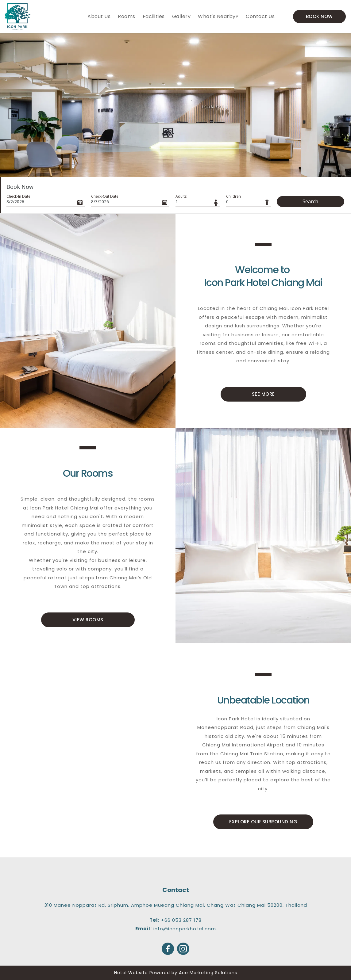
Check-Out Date (105, 196)
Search (310, 201)
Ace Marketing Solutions (208, 973)
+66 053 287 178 (181, 920)
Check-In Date (18, 196)
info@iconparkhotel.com (185, 929)
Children (233, 196)
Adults (181, 196)
